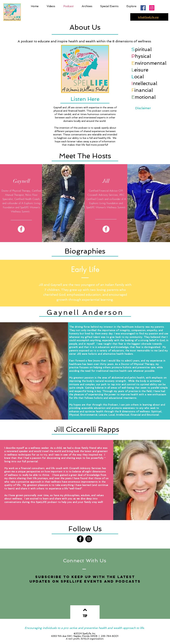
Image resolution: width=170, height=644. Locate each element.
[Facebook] (21, 229)
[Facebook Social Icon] (143, 8)
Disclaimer (143, 108)
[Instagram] (152, 8)
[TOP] (85, 616)
